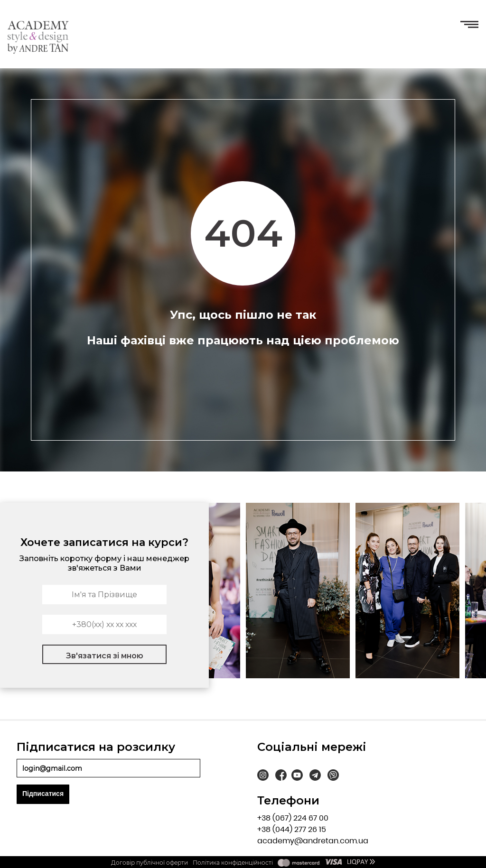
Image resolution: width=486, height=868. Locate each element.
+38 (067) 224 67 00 (293, 818)
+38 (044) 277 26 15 (292, 829)
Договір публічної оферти (150, 863)
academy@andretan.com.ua (313, 841)
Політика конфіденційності (233, 863)
